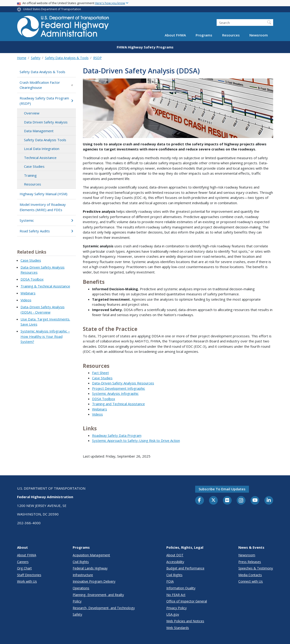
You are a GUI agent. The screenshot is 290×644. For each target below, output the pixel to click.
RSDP (97, 58)
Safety (36, 58)
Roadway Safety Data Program (117, 435)
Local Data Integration (42, 149)
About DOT (175, 555)
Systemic (46, 220)
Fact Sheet (100, 373)
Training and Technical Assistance (118, 404)
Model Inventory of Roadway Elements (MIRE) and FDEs (43, 207)
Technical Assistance (40, 158)
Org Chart (24, 568)
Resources (231, 35)
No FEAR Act (176, 595)
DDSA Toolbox (32, 279)
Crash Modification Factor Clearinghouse (46, 85)
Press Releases (250, 562)
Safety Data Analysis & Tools (67, 58)
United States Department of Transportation (52, 9)
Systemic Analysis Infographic (115, 393)
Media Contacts (250, 575)
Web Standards (178, 628)
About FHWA (175, 35)
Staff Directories (29, 575)
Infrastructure (83, 575)
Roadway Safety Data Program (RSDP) (46, 101)
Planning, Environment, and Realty (98, 595)
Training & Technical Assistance (45, 286)
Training (30, 175)
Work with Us (27, 581)
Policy (77, 601)
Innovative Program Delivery (94, 581)
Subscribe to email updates (222, 489)
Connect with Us (251, 581)
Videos (26, 300)
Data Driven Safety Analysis (46, 122)
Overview (32, 113)
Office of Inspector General (187, 601)
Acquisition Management (91, 555)
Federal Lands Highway (90, 568)
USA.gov (173, 614)
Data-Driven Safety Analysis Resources (123, 383)
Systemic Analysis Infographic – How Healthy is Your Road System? (45, 336)
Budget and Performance (185, 568)
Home (22, 58)
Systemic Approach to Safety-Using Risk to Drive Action (136, 440)
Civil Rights (81, 562)
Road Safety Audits (46, 231)
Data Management (39, 131)
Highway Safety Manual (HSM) (43, 194)
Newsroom (259, 35)
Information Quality (181, 588)
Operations (81, 588)
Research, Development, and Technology (104, 608)
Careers (23, 562)
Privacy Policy (176, 608)
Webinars (28, 293)
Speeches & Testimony (256, 568)
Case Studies (34, 166)
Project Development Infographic (119, 388)
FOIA (170, 581)
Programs (204, 35)
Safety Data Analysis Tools (45, 140)
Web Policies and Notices (185, 621)
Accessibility (175, 562)
